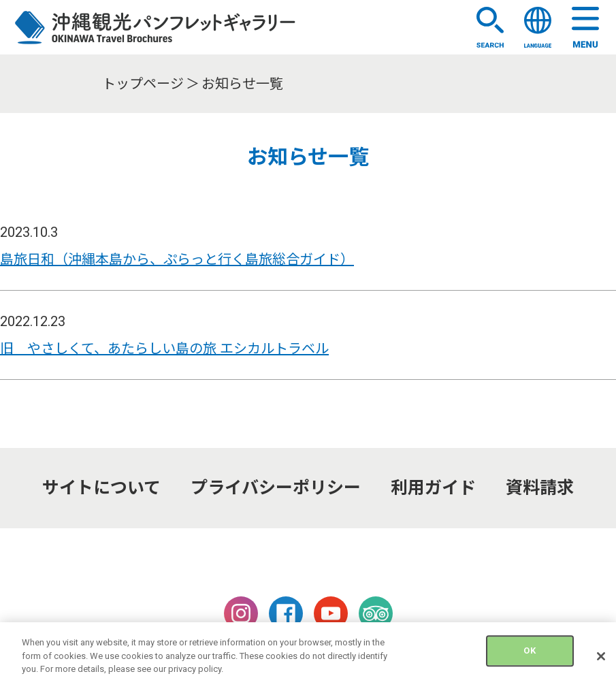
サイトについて (101, 488)
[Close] (601, 664)
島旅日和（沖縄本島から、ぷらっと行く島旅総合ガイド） (177, 259)
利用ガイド (433, 488)
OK (529, 659)
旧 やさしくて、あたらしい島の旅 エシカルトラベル (164, 349)
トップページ (143, 84)
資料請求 (540, 488)
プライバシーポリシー (276, 488)
